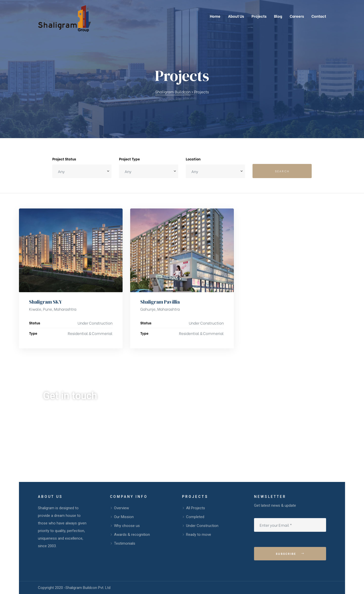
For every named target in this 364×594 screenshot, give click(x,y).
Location (193, 159)
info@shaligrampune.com (177, 427)
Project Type (129, 159)
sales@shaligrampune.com (178, 443)
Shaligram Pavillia (160, 302)
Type (33, 333)
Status (35, 323)
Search (282, 171)
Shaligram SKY (45, 302)
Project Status (64, 159)
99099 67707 (73, 427)
